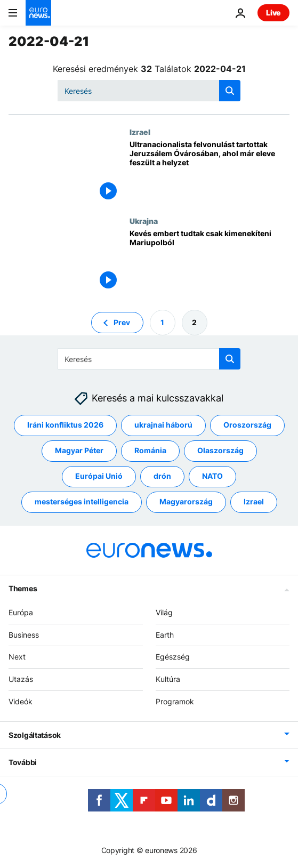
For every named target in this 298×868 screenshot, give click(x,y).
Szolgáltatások (35, 735)
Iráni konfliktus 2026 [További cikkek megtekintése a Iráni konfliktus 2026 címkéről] (65, 425)
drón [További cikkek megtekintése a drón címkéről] (162, 476)
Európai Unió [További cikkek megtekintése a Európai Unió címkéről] (99, 476)
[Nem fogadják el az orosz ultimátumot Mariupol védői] (210, 261)
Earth (165, 634)
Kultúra (168, 679)
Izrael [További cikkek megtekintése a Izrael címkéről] (254, 501)
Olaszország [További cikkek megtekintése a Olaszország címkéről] (220, 450)
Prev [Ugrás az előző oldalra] (122, 322)
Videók (21, 701)
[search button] (230, 91)
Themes (23, 588)
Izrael (140, 132)
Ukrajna (144, 221)
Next (17, 657)
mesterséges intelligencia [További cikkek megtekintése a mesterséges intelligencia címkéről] (82, 501)
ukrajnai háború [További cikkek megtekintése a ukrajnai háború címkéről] (163, 425)
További (23, 762)
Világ (164, 612)
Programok (175, 701)
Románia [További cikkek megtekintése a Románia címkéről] (150, 450)
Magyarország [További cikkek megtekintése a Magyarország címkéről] (186, 501)
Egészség (173, 657)
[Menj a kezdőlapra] (38, 13)
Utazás (21, 679)
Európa (21, 612)
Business (24, 634)
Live (273, 13)
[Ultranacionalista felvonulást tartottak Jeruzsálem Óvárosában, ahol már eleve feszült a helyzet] (210, 172)
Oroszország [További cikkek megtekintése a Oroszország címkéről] (247, 425)
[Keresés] (149, 91)
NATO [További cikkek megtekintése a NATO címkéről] (212, 476)
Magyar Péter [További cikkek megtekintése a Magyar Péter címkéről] (79, 450)
